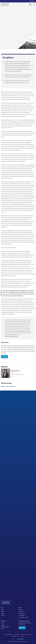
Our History (21, 612)
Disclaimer (14, 637)
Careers (3, 613)
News (2, 629)
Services (3, 625)
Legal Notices (17, 635)
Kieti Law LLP (22, 613)
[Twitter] (15, 639)
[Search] (34, 5)
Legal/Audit (23, 635)
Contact (3, 615)
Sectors (3, 623)
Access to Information (8, 635)
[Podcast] (24, 639)
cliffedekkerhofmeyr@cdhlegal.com (11, 336)
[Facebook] (12, 639)
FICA (18, 637)
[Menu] (31, 5)
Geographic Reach (5, 627)
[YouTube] (21, 639)
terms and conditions (20, 331)
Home (2, 610)
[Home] (5, 5)
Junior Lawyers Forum (23, 617)
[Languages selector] (32, 1)
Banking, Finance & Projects (8, 386)
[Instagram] (17, 639)
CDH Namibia (22, 615)
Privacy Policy (29, 635)
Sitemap (22, 637)
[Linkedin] (19, 639)
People (3, 612)
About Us (21, 610)
